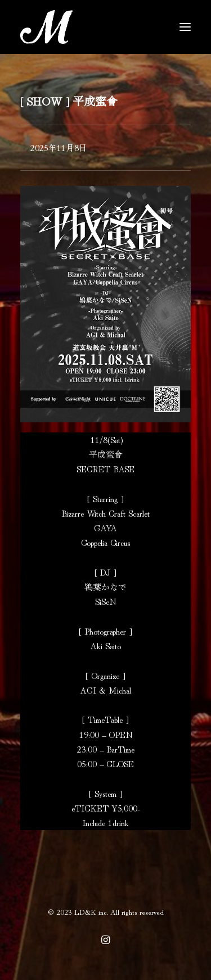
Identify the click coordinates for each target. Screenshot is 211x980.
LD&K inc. (91, 912)
